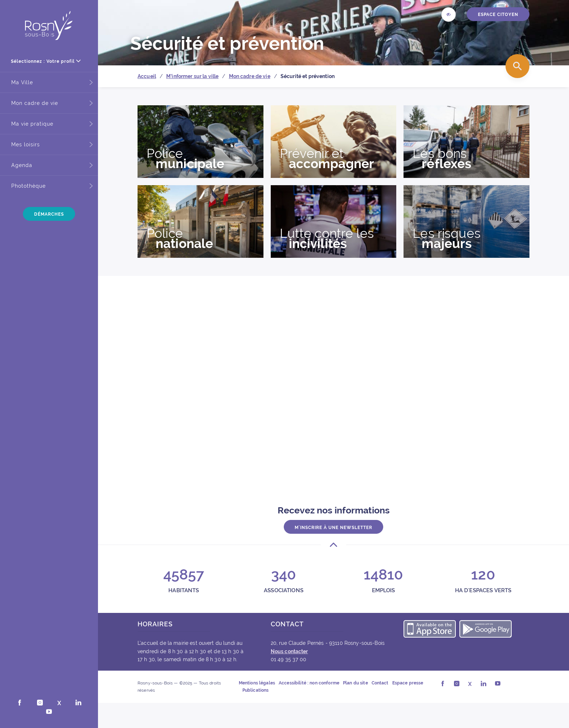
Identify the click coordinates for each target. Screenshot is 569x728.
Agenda (22, 165)
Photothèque (28, 186)
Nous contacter (289, 651)
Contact (380, 683)
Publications (256, 690)
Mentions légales (257, 683)
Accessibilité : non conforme (309, 683)
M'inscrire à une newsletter (333, 527)
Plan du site (355, 683)
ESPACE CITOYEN (498, 15)
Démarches (49, 214)
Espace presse (408, 683)
